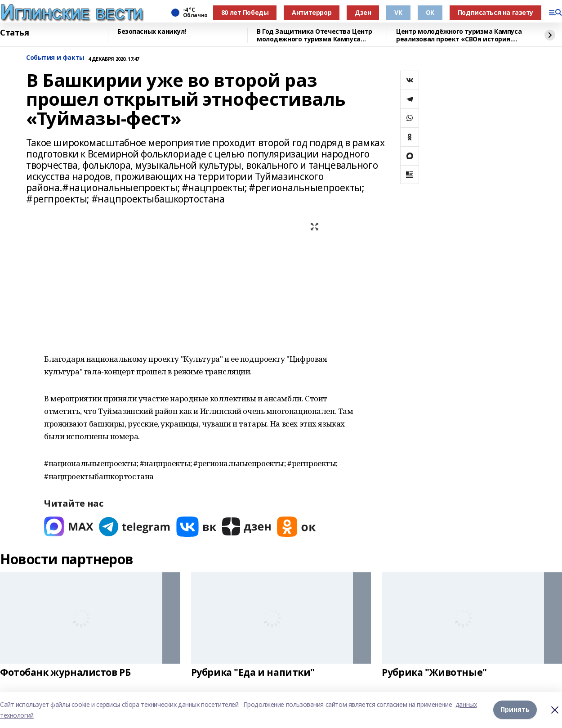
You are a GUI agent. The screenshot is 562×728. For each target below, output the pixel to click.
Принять (515, 710)
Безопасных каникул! (152, 32)
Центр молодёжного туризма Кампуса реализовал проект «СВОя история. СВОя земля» (459, 35)
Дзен (363, 12)
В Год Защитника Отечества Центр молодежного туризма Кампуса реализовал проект (314, 35)
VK (398, 12)
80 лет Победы (245, 12)
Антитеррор (312, 12)
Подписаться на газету (495, 12)
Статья (14, 33)
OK (430, 12)
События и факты (55, 58)
